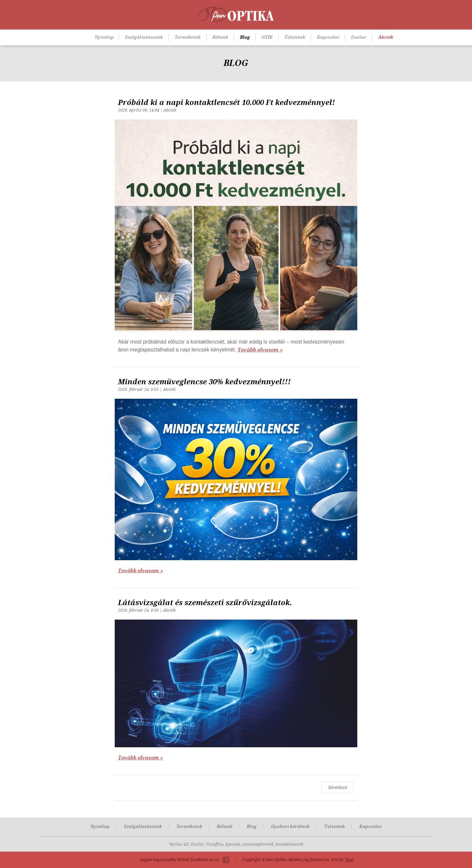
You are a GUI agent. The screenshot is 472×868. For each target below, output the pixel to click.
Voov (350, 860)
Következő (338, 788)
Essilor (359, 37)
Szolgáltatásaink (144, 37)
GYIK (267, 37)
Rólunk (220, 37)
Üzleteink (295, 37)
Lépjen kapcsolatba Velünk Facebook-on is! (180, 860)
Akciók (386, 37)
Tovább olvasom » (260, 350)
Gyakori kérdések (290, 826)
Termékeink (188, 37)
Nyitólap (104, 37)
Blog (245, 37)
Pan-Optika (236, 14)
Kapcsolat (328, 37)
